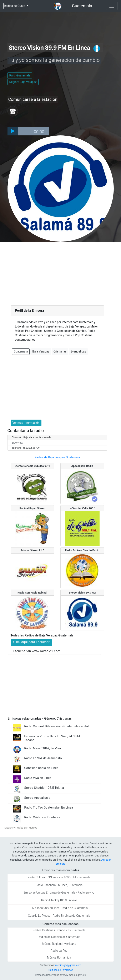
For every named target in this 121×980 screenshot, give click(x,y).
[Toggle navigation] (112, 6)
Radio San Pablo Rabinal (32, 593)
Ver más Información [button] (26, 423)
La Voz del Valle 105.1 (82, 508)
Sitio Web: (17, 443)
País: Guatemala (20, 75)
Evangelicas (78, 351)
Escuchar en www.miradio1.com (37, 651)
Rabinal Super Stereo (32, 508)
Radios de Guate (15, 6)
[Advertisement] (61, 273)
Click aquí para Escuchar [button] (32, 642)
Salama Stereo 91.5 (32, 550)
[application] (28, 131)
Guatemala (82, 6)
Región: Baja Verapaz (23, 82)
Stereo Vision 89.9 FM (82, 593)
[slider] (34, 131)
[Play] (13, 131)
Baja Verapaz (41, 351)
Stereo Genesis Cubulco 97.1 (32, 466)
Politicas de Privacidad (60, 970)
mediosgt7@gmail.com (68, 965)
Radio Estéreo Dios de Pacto (82, 550)
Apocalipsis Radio (82, 466)
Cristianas (60, 351)
